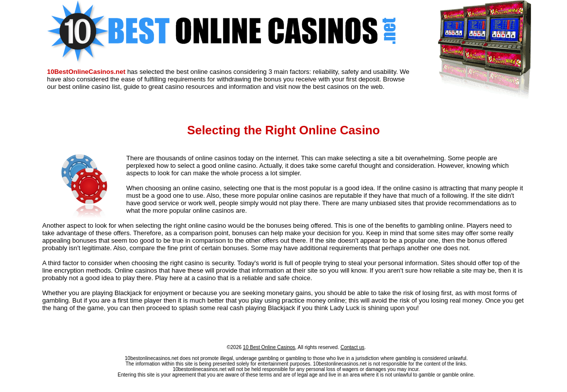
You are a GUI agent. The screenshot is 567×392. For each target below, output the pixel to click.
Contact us (352, 347)
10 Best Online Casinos (269, 347)
